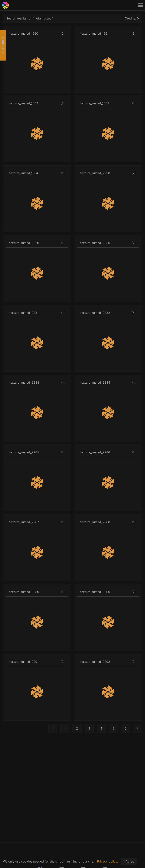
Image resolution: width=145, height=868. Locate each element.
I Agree (129, 861)
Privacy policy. (107, 861)
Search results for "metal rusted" (29, 18)
